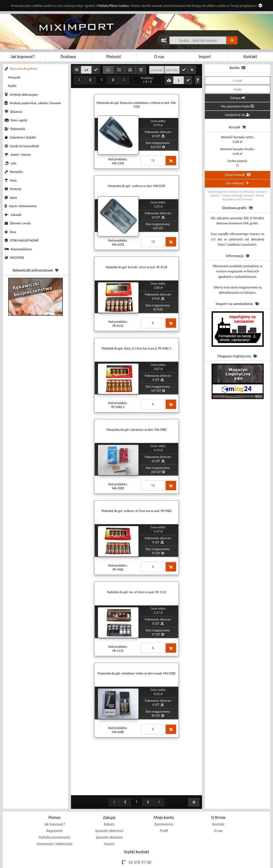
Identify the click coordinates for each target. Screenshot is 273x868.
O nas (218, 804)
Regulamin (55, 804)
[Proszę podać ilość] (153, 161)
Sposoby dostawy (109, 810)
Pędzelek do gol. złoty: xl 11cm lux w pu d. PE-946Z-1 (136, 348)
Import (109, 817)
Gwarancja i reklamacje (54, 817)
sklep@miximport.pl (140, 843)
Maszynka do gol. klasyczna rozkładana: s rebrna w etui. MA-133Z (136, 105)
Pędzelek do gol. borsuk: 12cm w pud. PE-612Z (136, 267)
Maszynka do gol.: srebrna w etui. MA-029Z (136, 186)
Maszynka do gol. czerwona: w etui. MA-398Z (136, 430)
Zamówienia (164, 797)
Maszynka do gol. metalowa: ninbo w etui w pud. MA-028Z (137, 673)
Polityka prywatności (55, 810)
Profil (164, 804)
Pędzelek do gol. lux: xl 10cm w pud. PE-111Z (136, 592)
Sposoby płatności (109, 804)
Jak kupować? (55, 797)
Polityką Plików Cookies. (114, 6)
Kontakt (218, 797)
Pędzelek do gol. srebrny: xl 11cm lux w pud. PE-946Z (136, 511)
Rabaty (109, 797)
